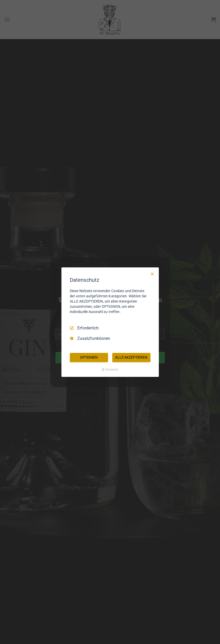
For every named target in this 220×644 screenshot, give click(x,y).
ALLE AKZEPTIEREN (131, 357)
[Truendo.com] (110, 370)
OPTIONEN (89, 357)
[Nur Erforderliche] (152, 274)
